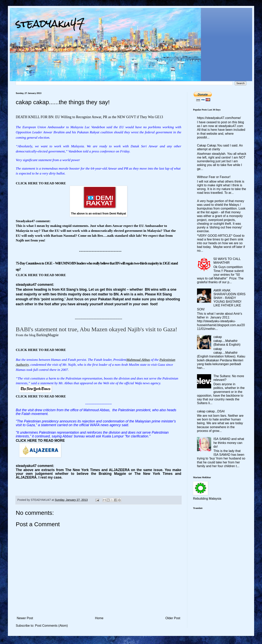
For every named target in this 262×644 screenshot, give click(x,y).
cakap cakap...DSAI (211, 411)
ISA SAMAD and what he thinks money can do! (229, 443)
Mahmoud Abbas (138, 360)
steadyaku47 (50, 24)
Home (99, 618)
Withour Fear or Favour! (214, 177)
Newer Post (25, 618)
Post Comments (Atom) (51, 626)
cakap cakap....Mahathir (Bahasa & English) (227, 341)
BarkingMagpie (47, 335)
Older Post (173, 618)
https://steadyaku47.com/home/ (219, 118)
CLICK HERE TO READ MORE (40, 441)
